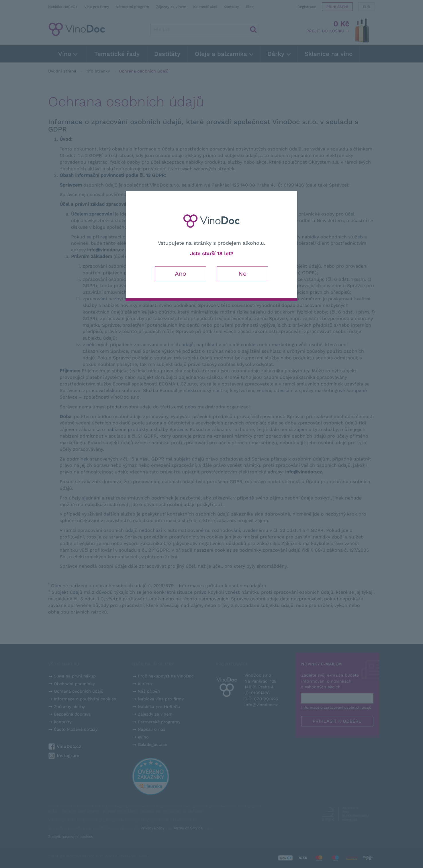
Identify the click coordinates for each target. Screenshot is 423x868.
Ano (181, 274)
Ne (242, 274)
